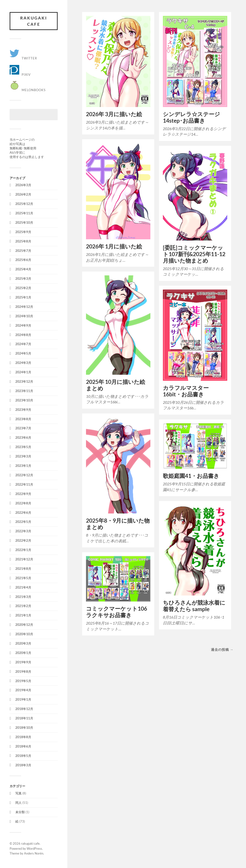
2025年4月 (23, 269)
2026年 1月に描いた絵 (114, 246)
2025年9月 (23, 232)
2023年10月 (24, 400)
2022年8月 (23, 503)
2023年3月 (23, 456)
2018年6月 (23, 746)
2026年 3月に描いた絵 (114, 114)
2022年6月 (23, 513)
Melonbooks (28, 90)
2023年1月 (23, 466)
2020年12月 (24, 625)
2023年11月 (24, 391)
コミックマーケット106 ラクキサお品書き (117, 612)
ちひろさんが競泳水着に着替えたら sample (194, 606)
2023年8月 (23, 419)
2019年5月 (23, 681)
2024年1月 (23, 372)
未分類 (20, 812)
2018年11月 (24, 718)
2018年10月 (24, 728)
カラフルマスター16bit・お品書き (186, 391)
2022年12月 (24, 475)
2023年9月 (23, 410)
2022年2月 (23, 540)
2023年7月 (23, 428)
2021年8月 (23, 569)
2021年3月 (23, 597)
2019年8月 (23, 672)
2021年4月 (23, 587)
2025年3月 (23, 279)
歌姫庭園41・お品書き (191, 476)
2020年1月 (23, 653)
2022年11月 (24, 484)
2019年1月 (23, 699)
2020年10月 (24, 634)
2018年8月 (23, 737)
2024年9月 (23, 325)
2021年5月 (23, 578)
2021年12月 (24, 559)
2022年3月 (23, 531)
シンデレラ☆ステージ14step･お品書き (191, 117)
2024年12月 (24, 307)
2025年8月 (23, 241)
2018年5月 (23, 756)
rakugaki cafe (34, 21)
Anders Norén (34, 853)
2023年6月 (23, 437)
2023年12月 (24, 381)
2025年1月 (23, 297)
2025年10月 (24, 222)
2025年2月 (23, 288)
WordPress (34, 849)
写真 (18, 793)
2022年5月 (23, 522)
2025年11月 (24, 213)
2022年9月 (23, 494)
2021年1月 (23, 615)
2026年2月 (23, 194)
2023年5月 (23, 447)
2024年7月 (23, 344)
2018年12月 (24, 709)
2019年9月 (23, 662)
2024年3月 (23, 363)
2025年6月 (23, 260)
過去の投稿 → (222, 649)
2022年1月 (23, 550)
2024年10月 (24, 316)
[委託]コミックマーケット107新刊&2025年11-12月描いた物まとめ (194, 254)
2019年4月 (23, 690)
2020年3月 (23, 643)
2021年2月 (23, 606)
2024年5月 (23, 353)
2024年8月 (23, 335)
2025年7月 (23, 251)
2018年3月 (23, 765)
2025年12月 (24, 204)
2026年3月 (23, 185)
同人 (18, 803)
